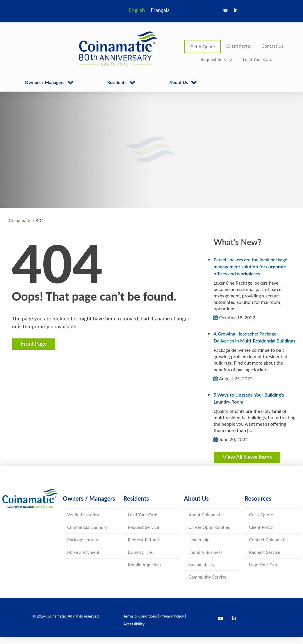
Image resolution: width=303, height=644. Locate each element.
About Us (179, 82)
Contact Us (273, 46)
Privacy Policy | (173, 623)
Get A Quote (203, 47)
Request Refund (143, 547)
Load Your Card (258, 59)
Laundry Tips (140, 559)
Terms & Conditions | (141, 623)
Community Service (207, 584)
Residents (117, 82)
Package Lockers (83, 547)
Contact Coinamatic (268, 547)
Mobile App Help (144, 572)
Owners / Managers (45, 82)
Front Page (35, 343)
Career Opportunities (209, 534)
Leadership (199, 547)
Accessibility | (135, 631)
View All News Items (247, 464)
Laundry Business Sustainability (205, 565)
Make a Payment (83, 559)
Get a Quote (261, 522)
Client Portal (238, 46)
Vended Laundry (83, 522)
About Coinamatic (206, 522)
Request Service (216, 59)
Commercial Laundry (87, 534)
